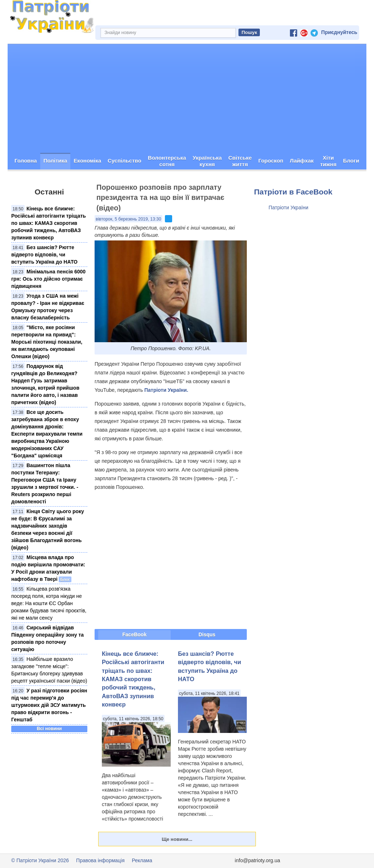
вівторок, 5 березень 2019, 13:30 (128, 219)
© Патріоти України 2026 (40, 860)
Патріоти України (288, 207)
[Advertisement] (187, 98)
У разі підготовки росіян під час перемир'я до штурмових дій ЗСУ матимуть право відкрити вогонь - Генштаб (49, 705)
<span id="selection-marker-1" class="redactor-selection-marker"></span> (171, 560)
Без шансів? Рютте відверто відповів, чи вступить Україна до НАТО (44, 255)
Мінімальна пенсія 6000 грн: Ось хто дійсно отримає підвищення (48, 279)
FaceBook (135, 634)
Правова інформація (100, 860)
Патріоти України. (166, 390)
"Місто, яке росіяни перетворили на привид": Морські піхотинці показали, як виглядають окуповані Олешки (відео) (47, 342)
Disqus (207, 634)
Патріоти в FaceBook (293, 192)
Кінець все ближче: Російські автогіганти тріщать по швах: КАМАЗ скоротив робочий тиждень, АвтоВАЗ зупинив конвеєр (49, 223)
